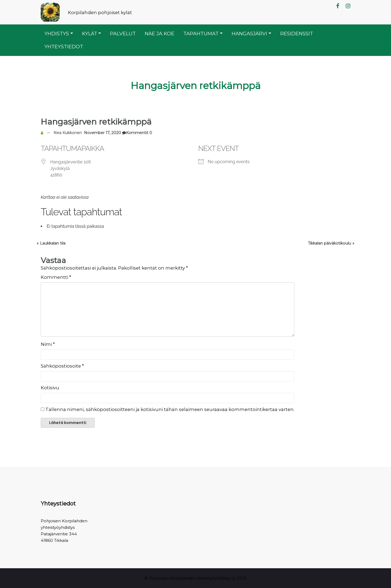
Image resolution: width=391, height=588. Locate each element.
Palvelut (123, 34)
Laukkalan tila (53, 243)
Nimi (48, 344)
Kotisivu (50, 388)
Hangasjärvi (249, 34)
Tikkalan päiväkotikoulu (329, 243)
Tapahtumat (201, 34)
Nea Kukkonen (68, 133)
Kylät (90, 34)
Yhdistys (57, 34)
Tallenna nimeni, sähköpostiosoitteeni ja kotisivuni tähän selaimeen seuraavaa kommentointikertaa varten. (170, 409)
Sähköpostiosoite (62, 366)
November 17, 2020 (101, 133)
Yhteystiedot (64, 47)
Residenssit (297, 34)
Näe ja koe (160, 34)
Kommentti (56, 277)
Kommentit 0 (137, 133)
